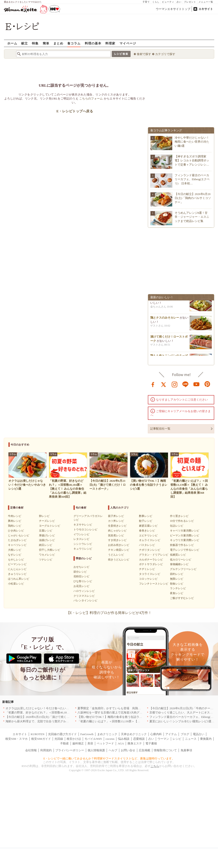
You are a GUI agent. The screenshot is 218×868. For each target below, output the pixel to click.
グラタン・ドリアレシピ (154, 555)
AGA (121, 743)
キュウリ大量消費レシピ (185, 540)
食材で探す (144, 54)
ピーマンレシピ (17, 564)
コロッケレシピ (148, 579)
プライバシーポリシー (70, 750)
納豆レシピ (46, 545)
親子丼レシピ (116, 516)
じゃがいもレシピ (19, 535)
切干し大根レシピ (50, 550)
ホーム (12, 43)
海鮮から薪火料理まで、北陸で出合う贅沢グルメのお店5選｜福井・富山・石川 (57, 721)
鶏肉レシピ (15, 526)
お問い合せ (128, 750)
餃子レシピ (146, 521)
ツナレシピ (46, 560)
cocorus (110, 739)
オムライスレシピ (150, 540)
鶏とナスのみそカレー (165, 321)
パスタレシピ (147, 545)
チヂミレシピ (147, 569)
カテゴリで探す (165, 54)
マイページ (128, 43)
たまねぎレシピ (17, 540)
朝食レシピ (177, 584)
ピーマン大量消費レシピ (185, 535)
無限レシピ (177, 579)
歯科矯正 (78, 743)
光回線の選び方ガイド (62, 734)
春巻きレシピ (147, 531)
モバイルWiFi (93, 739)
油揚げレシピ (47, 540)
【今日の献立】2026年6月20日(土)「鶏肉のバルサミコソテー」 (193, 198)
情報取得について (165, 750)
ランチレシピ (178, 588)
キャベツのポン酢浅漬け (166, 302)
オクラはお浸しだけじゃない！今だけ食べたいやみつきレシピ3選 (48, 708)
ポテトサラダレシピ (151, 564)
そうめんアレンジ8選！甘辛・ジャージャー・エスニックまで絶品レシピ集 (192, 217)
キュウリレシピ (83, 549)
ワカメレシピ (47, 555)
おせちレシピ (81, 567)
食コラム (74, 43)
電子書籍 (151, 743)
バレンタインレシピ (85, 600)
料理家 (110, 43)
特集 (35, 43)
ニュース (191, 739)
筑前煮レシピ (116, 535)
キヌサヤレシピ (83, 525)
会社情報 (31, 750)
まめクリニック (107, 734)
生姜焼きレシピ (117, 526)
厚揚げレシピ (47, 535)
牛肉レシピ (15, 516)
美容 (90, 743)
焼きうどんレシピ (119, 560)
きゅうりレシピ (17, 574)
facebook (153, 384)
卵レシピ (44, 516)
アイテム (171, 734)
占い (179, 2)
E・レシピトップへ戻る (75, 111)
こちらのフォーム (91, 98)
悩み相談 (124, 739)
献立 (25, 43)
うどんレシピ (116, 555)
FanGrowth (87, 734)
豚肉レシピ (15, 521)
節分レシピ (80, 572)
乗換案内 (206, 739)
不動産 (65, 743)
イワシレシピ (81, 534)
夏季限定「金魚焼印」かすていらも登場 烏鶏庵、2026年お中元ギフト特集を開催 (131, 708)
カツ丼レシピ (116, 521)
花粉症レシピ (81, 576)
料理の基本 (93, 43)
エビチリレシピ (148, 535)
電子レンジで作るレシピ (185, 550)
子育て (146, 2)
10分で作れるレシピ (182, 521)
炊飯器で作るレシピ (182, 545)
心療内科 (156, 734)
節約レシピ (177, 574)
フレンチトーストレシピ (154, 584)
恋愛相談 (139, 739)
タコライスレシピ (150, 574)
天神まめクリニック (134, 734)
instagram (175, 384)
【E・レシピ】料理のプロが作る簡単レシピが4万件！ (109, 613)
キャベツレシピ (17, 545)
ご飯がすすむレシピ (182, 598)
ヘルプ (113, 750)
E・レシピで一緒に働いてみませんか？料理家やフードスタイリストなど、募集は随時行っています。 (109, 758)
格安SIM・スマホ (16, 739)
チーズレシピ (47, 521)
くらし (156, 2)
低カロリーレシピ (181, 560)
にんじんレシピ (17, 569)
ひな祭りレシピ (83, 581)
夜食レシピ (177, 593)
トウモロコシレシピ (85, 530)
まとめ (58, 43)
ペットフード (105, 743)
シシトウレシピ (83, 544)
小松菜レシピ (16, 584)
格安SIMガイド (41, 739)
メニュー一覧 (206, 2)
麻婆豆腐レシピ (148, 526)
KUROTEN (37, 734)
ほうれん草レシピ (19, 579)
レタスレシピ (81, 539)
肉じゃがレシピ (117, 531)
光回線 (59, 739)
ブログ (185, 734)
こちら (155, 766)
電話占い (199, 734)
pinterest (207, 384)
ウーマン (163, 739)
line (185, 384)
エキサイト (206, 9)
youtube (197, 384)
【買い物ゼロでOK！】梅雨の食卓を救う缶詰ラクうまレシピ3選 (119, 717)
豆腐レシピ (46, 531)
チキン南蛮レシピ (119, 550)
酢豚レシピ (146, 516)
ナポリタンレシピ (150, 550)
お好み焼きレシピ (119, 545)
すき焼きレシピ (117, 540)
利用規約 (46, 750)
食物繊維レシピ (179, 564)
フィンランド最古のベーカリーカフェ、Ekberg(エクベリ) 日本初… (192, 179)
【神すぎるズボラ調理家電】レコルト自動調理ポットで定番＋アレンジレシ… (192, 160)
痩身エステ (135, 743)
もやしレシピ (16, 560)
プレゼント (190, 2)
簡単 (46, 43)
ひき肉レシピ (16, 531)
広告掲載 (145, 750)
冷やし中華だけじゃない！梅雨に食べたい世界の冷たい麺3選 (192, 142)
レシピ (177, 739)
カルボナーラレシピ (151, 560)
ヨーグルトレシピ (50, 526)
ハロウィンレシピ (84, 591)
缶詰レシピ (177, 526)
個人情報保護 (96, 750)
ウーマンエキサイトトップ (173, 9)
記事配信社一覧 (160, 429)
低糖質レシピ (178, 555)
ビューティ (168, 2)
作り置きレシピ (179, 516)
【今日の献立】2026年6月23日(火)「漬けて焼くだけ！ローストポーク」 (52, 717)
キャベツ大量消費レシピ (185, 531)
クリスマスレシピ (84, 596)
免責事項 (186, 750)
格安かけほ (74, 739)
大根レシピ (15, 550)
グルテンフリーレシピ (183, 569)
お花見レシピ (81, 586)
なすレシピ (15, 555)
